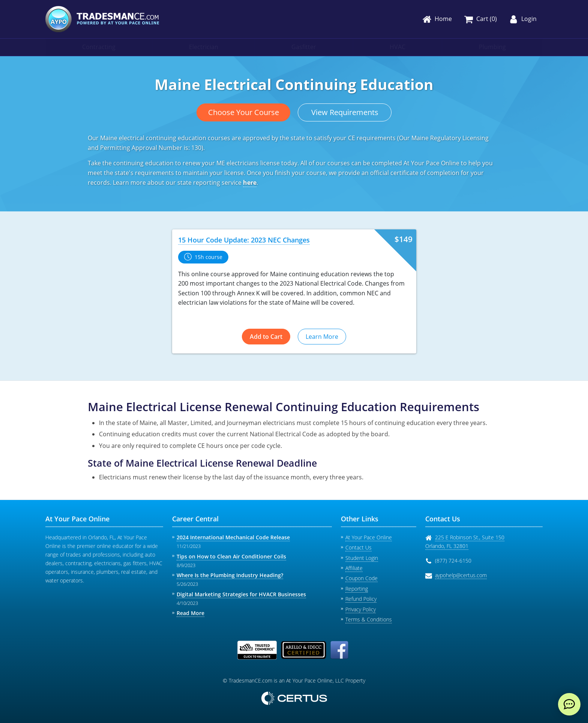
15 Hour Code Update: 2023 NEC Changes (244, 240)
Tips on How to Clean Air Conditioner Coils (231, 556)
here (250, 183)
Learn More (322, 337)
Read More (190, 613)
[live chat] (569, 704)
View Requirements (345, 112)
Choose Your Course (244, 112)
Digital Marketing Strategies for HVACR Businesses (241, 594)
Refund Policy (361, 599)
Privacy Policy (361, 609)
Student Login (362, 558)
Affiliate (354, 568)
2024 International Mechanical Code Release (233, 537)
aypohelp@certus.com (461, 575)
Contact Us (358, 547)
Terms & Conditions (369, 619)
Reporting (357, 589)
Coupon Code (361, 578)
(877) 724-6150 (453, 561)
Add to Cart (266, 337)
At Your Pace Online (369, 537)
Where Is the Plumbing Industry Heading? (230, 575)
